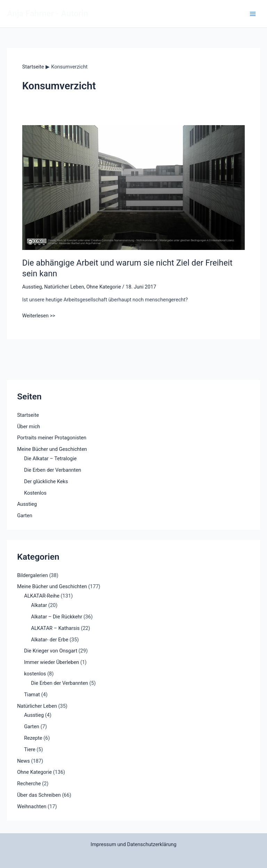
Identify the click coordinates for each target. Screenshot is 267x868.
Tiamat (32, 695)
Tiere (30, 749)
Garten (25, 516)
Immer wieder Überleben (51, 662)
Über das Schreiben (39, 795)
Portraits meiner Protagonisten (52, 438)
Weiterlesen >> (39, 316)
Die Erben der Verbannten (52, 470)
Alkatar (39, 605)
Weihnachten (32, 806)
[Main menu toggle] (253, 14)
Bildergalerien (33, 575)
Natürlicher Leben (64, 287)
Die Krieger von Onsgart (51, 651)
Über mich (29, 427)
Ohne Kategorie (104, 287)
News (23, 761)
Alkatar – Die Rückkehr (56, 617)
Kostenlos (35, 493)
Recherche (29, 784)
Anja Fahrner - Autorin (48, 14)
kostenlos (35, 674)
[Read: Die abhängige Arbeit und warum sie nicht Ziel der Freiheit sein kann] (133, 187)
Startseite (28, 415)
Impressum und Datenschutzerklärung (134, 844)
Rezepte (33, 738)
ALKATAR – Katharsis (55, 628)
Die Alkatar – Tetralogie (50, 459)
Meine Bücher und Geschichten (52, 449)
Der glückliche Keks (46, 481)
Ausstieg (32, 287)
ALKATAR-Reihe (42, 596)
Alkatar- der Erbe (50, 640)
